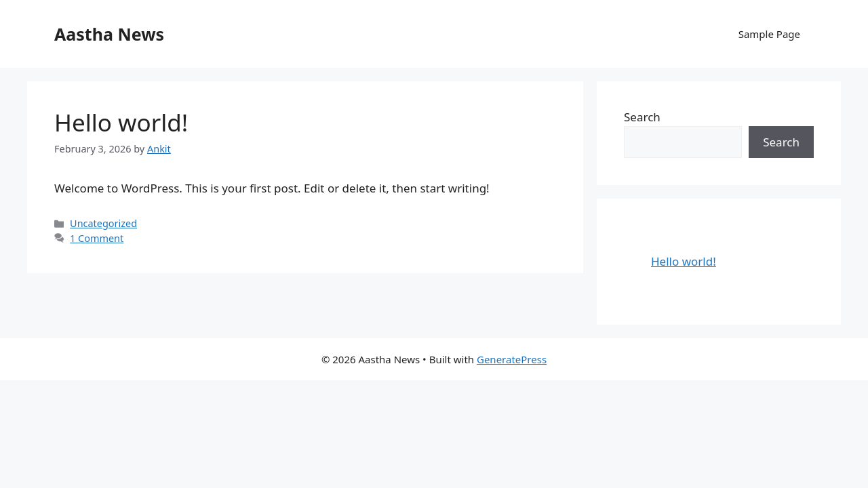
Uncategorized (103, 223)
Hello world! (121, 122)
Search (642, 117)
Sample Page (769, 34)
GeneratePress (512, 359)
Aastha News (109, 34)
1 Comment (97, 238)
